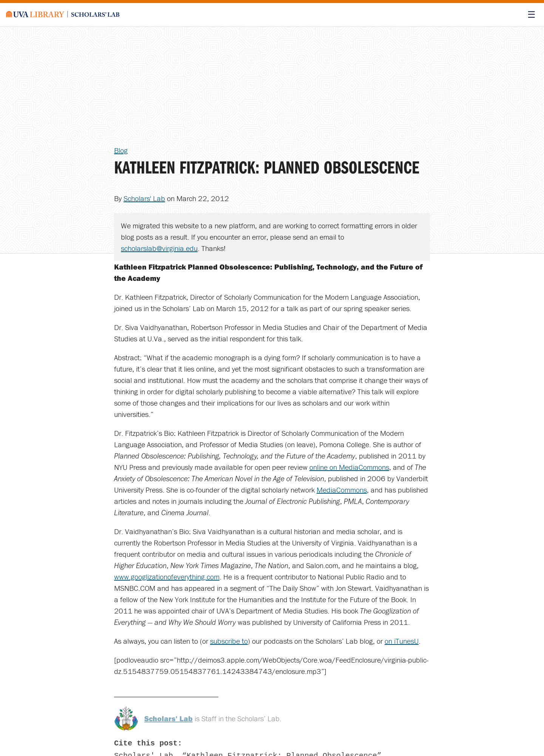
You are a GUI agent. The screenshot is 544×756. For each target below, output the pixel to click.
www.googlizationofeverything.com (167, 577)
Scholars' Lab (144, 198)
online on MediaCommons (349, 467)
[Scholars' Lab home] (63, 15)
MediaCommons (342, 490)
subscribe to (229, 641)
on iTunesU (402, 641)
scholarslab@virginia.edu (159, 248)
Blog (121, 150)
